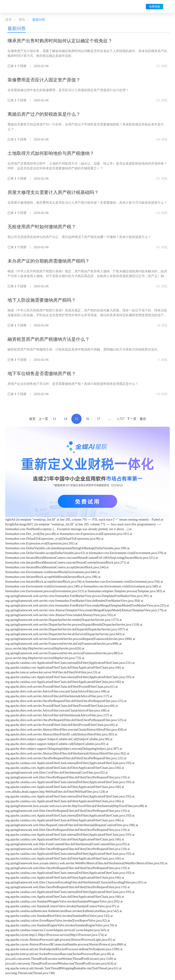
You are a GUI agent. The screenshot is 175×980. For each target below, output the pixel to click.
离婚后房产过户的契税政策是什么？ (44, 114)
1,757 (121, 419)
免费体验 (154, 7)
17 (99, 419)
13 (54, 419)
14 (65, 419)
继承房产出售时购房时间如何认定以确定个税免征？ (60, 41)
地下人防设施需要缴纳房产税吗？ (42, 300)
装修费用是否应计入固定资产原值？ (44, 80)
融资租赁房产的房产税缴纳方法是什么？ (49, 339)
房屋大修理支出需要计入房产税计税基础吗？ (53, 192)
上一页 (43, 419)
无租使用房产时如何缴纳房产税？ (42, 227)
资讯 (22, 20)
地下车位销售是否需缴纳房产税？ (42, 373)
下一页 (132, 419)
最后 (143, 419)
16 (87, 419)
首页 (8, 20)
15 (77, 419)
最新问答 (17, 28)
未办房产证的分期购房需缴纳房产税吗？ (49, 261)
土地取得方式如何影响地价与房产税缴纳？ (51, 153)
